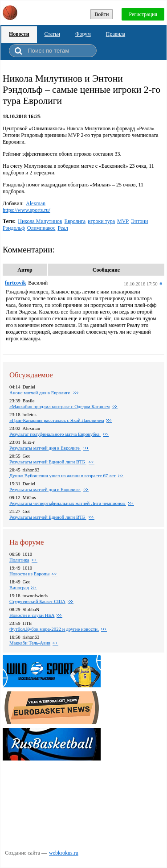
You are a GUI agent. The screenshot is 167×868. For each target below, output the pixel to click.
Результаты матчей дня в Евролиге (45, 489)
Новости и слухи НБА (32, 615)
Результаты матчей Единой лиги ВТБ (48, 462)
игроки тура (101, 221)
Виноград (19, 587)
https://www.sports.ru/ (26, 210)
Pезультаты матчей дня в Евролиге (45, 448)
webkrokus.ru (64, 853)
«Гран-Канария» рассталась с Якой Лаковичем (57, 420)
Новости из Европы (29, 574)
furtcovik (15, 283)
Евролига (75, 221)
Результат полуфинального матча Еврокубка (55, 434)
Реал (63, 228)
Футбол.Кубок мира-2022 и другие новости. (54, 629)
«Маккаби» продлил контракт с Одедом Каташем (59, 406)
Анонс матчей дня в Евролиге (40, 393)
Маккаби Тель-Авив (30, 643)
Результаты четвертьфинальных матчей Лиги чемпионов (68, 503)
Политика (19, 560)
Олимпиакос (41, 228)
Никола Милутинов (40, 221)
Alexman (36, 203)
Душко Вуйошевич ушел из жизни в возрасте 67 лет (63, 475)
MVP (123, 221)
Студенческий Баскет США (37, 601)
